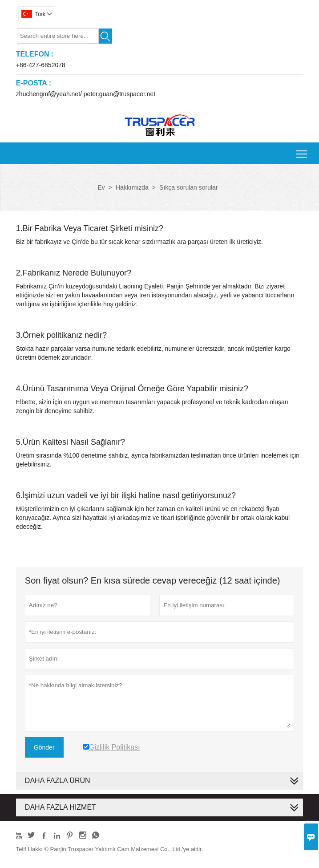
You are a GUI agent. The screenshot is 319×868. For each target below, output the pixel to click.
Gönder (44, 747)
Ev (101, 187)
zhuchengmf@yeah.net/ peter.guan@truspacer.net (86, 94)
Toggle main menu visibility (302, 151)
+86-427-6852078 (41, 65)
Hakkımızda (132, 187)
